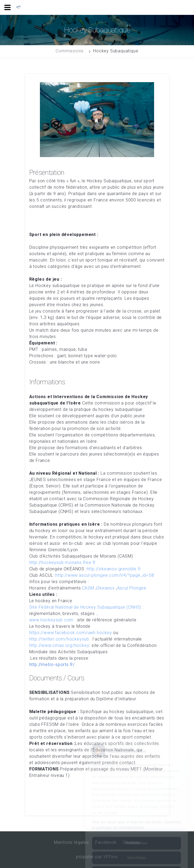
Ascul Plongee (132, 588)
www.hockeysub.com (51, 620)
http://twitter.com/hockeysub (59, 639)
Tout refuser (137, 834)
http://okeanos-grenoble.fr (114, 569)
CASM (88, 588)
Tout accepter (136, 849)
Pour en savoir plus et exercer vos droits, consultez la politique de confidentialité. (137, 801)
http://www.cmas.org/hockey (59, 645)
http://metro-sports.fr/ (52, 665)
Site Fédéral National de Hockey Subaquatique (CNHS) (85, 607)
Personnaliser (137, 819)
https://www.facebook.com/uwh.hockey (71, 633)
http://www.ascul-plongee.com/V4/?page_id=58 (105, 575)
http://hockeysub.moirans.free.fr (63, 562)
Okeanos (106, 588)
